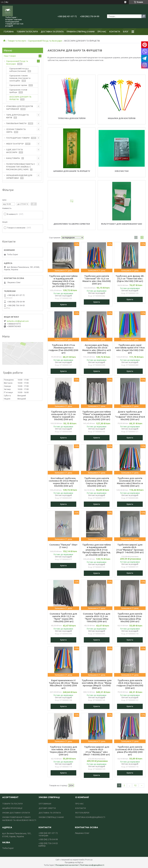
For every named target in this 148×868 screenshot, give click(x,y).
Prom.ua (89, 860)
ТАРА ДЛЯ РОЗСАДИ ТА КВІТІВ (17, 116)
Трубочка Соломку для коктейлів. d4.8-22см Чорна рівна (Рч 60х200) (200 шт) (63, 751)
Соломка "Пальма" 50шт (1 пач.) (63, 546)
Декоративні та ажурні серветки (72, 224)
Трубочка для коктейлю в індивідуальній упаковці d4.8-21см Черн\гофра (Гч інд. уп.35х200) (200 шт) (63, 281)
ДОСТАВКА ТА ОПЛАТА (52, 32)
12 (135, 785)
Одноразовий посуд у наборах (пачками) (19, 70)
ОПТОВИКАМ (45, 804)
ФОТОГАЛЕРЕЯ (82, 813)
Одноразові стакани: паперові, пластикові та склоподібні (20, 78)
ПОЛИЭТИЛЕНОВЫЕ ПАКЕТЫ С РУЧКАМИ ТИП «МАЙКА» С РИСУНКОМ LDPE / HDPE (21, 167)
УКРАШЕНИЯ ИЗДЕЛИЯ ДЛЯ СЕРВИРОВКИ (19, 177)
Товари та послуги (17, 41)
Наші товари (10, 56)
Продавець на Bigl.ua (74, 862)
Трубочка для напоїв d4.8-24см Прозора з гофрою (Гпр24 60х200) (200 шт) (130, 684)
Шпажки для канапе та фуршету (72, 171)
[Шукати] (144, 16)
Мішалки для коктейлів (122, 118)
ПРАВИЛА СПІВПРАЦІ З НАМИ (81, 32)
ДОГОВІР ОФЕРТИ (47, 808)
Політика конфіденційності (92, 865)
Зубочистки (122, 171)
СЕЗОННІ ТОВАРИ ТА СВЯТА (16, 131)
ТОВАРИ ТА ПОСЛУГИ (27, 32)
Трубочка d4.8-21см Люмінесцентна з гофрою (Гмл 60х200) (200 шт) (63, 349)
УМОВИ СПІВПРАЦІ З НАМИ (51, 817)
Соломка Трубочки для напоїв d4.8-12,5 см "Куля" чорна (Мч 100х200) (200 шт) (63, 618)
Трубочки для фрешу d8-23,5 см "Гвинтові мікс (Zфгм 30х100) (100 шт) (130, 279)
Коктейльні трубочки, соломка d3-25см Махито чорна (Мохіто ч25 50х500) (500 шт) (63, 482)
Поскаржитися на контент (67, 865)
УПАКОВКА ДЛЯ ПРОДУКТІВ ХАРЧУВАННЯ (20, 108)
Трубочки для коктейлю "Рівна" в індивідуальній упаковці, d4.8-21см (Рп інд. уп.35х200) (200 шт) (97, 415)
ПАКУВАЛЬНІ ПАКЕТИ (16, 123)
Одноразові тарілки (18, 85)
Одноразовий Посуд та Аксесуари (45, 41)
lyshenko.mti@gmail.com (18, 321)
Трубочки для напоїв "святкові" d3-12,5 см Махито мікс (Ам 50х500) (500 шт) (97, 280)
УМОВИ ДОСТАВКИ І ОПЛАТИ (16, 813)
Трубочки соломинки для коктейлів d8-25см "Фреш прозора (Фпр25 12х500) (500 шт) (97, 684)
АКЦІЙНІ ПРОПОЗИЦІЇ (12, 808)
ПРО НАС (102, 32)
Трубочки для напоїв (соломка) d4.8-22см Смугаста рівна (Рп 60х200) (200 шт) (97, 482)
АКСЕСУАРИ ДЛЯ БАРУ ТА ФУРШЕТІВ (20, 98)
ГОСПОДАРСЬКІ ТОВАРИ (18, 138)
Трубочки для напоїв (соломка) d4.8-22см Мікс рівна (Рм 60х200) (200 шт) (130, 751)
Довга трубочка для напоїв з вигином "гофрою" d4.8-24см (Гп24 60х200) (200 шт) (130, 415)
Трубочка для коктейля (72, 118)
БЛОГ (126, 32)
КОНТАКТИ (115, 32)
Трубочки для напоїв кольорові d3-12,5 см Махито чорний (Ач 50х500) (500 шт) (63, 415)
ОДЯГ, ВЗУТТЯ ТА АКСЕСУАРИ (14, 151)
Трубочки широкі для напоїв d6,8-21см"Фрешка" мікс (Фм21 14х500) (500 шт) (97, 751)
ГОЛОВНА (9, 32)
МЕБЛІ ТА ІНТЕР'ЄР (15, 144)
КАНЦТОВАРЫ (13, 158)
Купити (63, 304)
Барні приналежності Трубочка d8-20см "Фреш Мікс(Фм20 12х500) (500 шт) (63, 684)
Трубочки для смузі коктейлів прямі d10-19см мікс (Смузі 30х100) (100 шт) (130, 349)
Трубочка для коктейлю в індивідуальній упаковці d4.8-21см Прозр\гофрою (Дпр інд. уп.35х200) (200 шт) (97, 550)
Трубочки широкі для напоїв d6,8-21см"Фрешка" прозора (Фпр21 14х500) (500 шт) (130, 548)
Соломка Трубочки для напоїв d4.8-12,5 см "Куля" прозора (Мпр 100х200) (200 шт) (97, 618)
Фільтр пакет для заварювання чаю (122, 224)
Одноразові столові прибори (18, 91)
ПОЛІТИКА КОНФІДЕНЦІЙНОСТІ (90, 817)
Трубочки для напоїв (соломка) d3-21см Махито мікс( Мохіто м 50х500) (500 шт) (130, 482)
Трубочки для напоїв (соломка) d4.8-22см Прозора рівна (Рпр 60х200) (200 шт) (130, 618)
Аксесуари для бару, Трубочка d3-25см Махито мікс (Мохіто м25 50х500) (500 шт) (97, 349)
